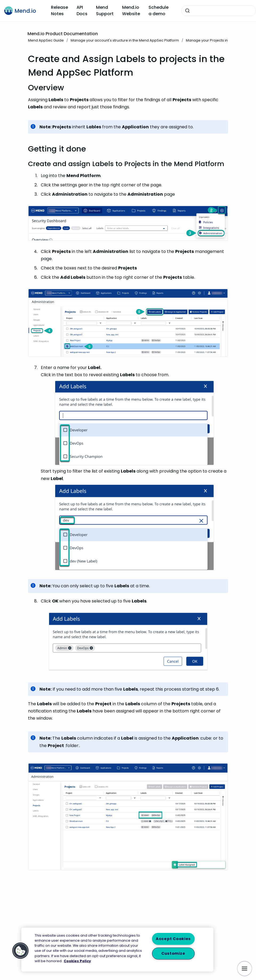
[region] (117, 950)
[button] (21, 951)
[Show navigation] (245, 969)
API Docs (82, 11)
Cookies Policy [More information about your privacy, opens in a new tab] (77, 961)
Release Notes (59, 11)
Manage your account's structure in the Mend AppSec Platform (125, 40)
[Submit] (187, 11)
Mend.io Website (131, 11)
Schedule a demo (159, 11)
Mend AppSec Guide (46, 40)
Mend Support (105, 11)
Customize (173, 953)
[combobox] (219, 11)
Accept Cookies (173, 939)
